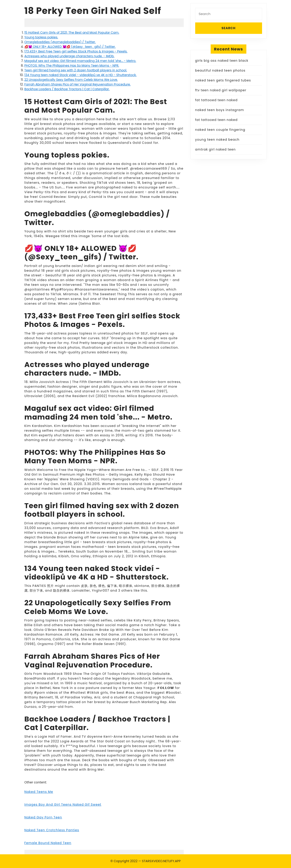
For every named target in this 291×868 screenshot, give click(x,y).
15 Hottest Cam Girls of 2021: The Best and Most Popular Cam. (72, 33)
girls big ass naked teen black (222, 61)
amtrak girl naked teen (216, 149)
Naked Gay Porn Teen (43, 817)
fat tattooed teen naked (216, 100)
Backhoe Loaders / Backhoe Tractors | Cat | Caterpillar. (67, 89)
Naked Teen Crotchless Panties (52, 830)
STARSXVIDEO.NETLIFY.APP (161, 861)
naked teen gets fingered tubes (223, 80)
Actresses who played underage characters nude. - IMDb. (69, 56)
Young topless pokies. (41, 37)
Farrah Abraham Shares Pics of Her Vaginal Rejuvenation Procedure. (78, 84)
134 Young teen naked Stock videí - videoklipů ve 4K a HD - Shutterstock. (81, 75)
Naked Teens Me (39, 792)
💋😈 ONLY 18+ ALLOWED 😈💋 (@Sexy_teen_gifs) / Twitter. (70, 47)
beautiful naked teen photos (220, 70)
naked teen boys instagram (220, 110)
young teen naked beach (217, 140)
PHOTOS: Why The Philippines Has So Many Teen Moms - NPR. (72, 66)
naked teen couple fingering (220, 130)
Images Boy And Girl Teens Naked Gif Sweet (63, 805)
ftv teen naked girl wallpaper (221, 90)
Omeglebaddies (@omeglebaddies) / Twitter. (60, 42)
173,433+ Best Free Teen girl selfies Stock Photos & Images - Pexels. (76, 51)
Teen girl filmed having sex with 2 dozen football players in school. (76, 70)
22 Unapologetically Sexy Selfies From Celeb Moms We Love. (71, 80)
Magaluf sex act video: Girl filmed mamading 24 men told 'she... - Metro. (80, 61)
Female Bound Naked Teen (48, 843)
